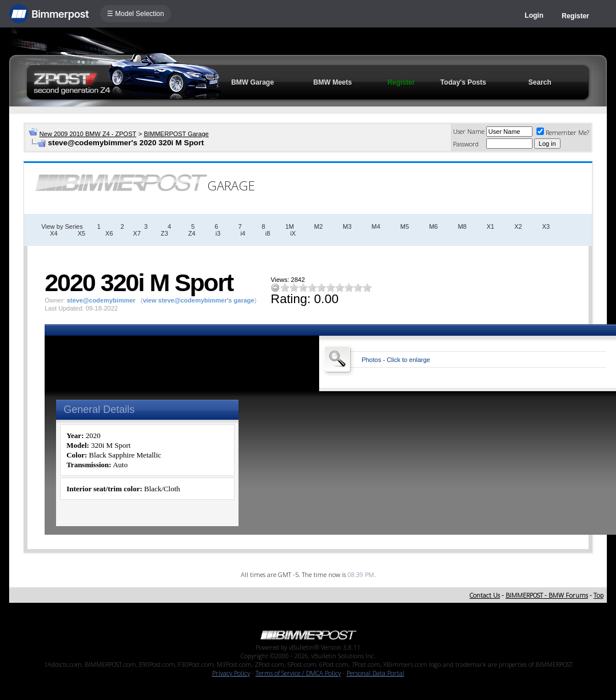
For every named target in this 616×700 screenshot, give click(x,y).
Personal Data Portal (375, 673)
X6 (109, 233)
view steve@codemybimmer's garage (199, 300)
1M (290, 226)
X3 (546, 226)
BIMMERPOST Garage (176, 134)
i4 (243, 233)
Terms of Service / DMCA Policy (298, 673)
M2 (318, 226)
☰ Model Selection (136, 14)
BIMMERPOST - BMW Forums (547, 595)
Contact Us (485, 595)
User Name (469, 131)
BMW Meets (333, 82)
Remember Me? (563, 132)
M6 (433, 226)
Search (540, 82)
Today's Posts (463, 82)
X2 (518, 226)
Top (599, 595)
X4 (53, 233)
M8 (462, 226)
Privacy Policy (231, 673)
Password (466, 144)
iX (293, 233)
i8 (268, 233)
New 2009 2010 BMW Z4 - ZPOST (88, 134)
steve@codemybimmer (101, 300)
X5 (82, 233)
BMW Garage (253, 82)
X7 (137, 233)
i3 (218, 233)
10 (367, 287)
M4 (376, 226)
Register (575, 16)
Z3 (164, 233)
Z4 (192, 233)
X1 (490, 226)
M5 (405, 226)
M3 (347, 226)
